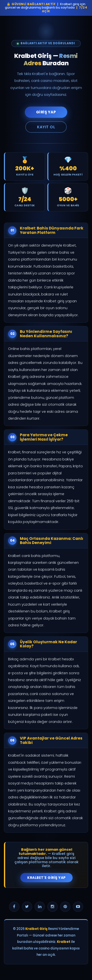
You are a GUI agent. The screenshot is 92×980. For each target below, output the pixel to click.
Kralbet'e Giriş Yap (46, 878)
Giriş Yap (46, 112)
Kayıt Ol (46, 127)
